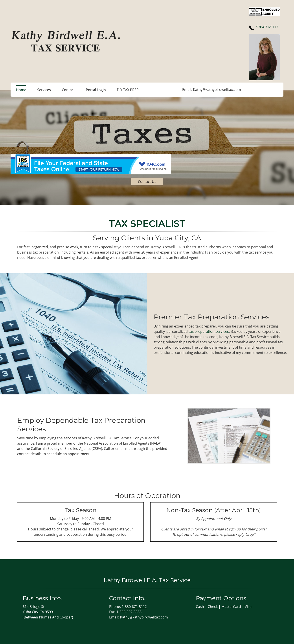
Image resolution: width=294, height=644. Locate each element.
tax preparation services (209, 331)
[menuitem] (21, 90)
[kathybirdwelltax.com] (66, 41)
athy (126, 617)
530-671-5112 (267, 27)
